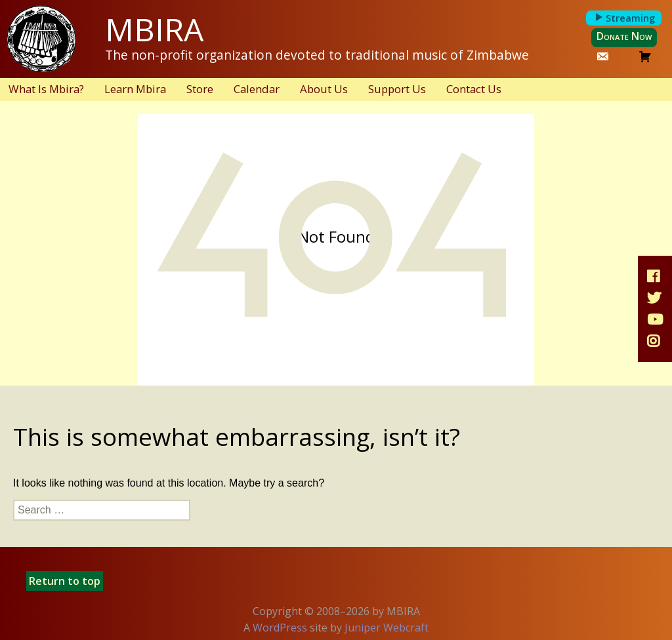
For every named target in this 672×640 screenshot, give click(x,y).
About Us (324, 89)
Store (200, 89)
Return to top (65, 581)
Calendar (257, 89)
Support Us (397, 89)
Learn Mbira (135, 89)
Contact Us (474, 89)
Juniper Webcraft (387, 628)
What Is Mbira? (46, 89)
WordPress (280, 628)
